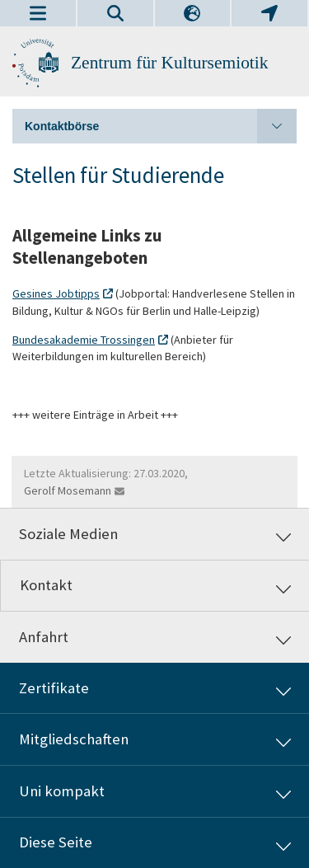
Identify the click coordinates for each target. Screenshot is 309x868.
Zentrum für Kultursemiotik (170, 63)
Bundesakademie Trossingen (84, 340)
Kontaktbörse (161, 126)
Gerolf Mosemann (68, 490)
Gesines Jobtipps (56, 293)
